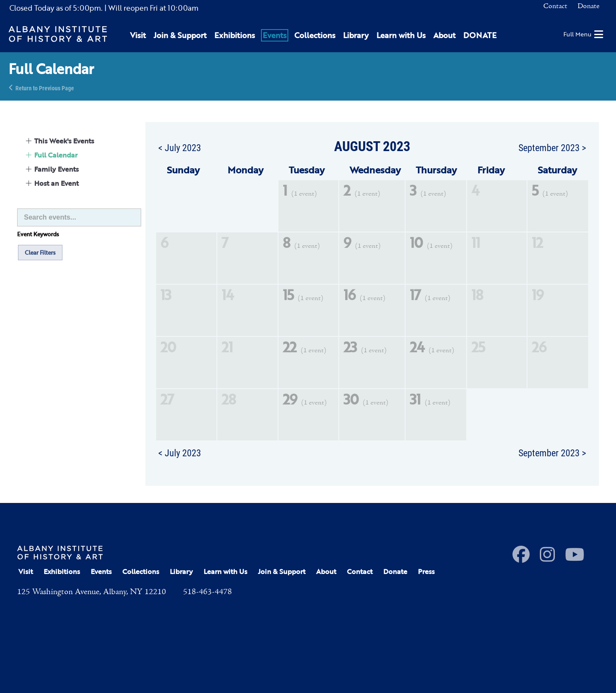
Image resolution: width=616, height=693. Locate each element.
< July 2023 (180, 147)
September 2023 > (552, 147)
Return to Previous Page (45, 88)
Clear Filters (40, 253)
